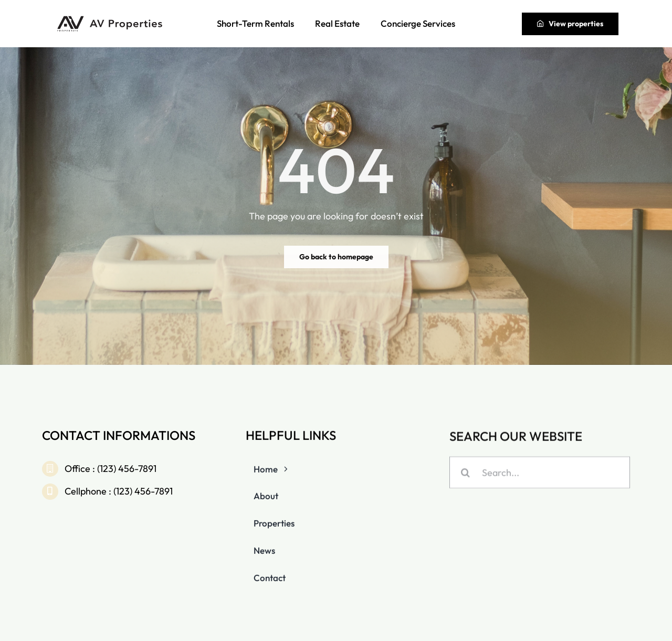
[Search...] (540, 473)
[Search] (465, 473)
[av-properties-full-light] (111, 19)
